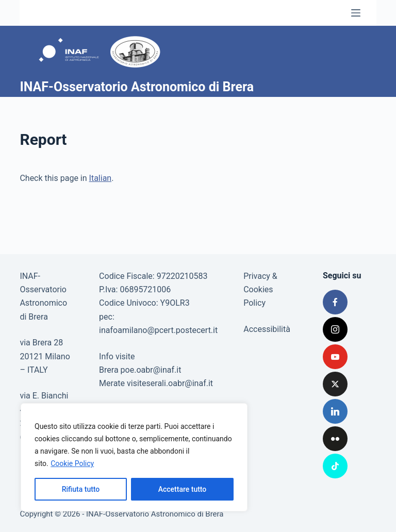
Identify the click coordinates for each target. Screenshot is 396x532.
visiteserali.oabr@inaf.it (170, 383)
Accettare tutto (183, 489)
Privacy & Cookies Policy (260, 290)
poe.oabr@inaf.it (151, 370)
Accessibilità (267, 329)
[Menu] (356, 13)
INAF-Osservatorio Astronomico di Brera (137, 87)
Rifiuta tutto (81, 489)
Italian (101, 178)
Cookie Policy (72, 463)
